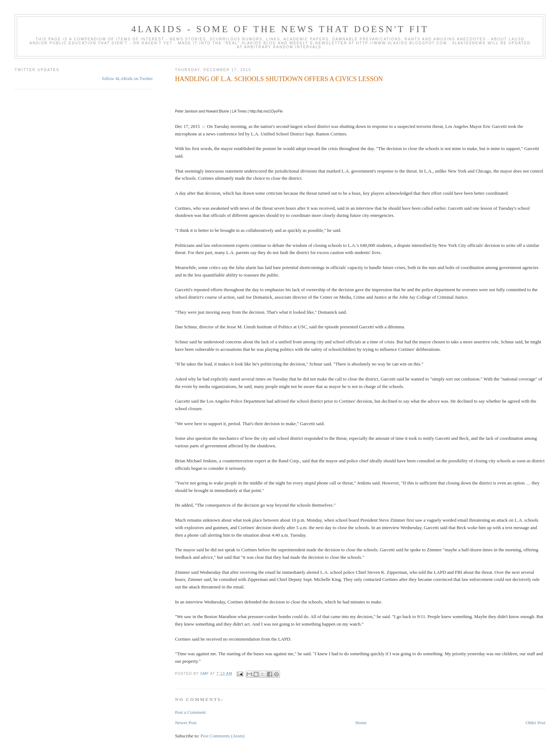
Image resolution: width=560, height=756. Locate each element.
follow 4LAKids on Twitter (127, 78)
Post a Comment (190, 712)
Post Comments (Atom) (222, 736)
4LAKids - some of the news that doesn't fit (280, 29)
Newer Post (186, 723)
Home (361, 723)
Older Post (536, 723)
